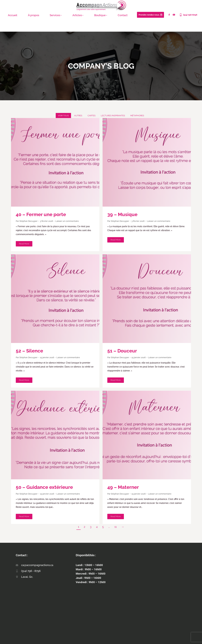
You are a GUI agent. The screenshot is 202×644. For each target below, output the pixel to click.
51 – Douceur (122, 351)
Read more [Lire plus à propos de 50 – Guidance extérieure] (24, 516)
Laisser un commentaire (67, 221)
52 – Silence (29, 351)
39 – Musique (122, 214)
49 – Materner (123, 487)
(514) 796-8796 (188, 15)
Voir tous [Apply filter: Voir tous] (63, 116)
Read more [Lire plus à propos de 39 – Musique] (116, 240)
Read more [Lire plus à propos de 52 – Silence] (24, 380)
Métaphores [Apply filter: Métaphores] (137, 116)
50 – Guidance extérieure (44, 487)
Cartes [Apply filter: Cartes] (92, 116)
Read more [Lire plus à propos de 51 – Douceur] (116, 380)
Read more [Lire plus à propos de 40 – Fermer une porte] (24, 244)
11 (116, 527)
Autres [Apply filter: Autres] (78, 116)
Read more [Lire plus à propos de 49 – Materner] (116, 516)
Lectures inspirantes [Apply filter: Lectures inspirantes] (113, 116)
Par (27, 221)
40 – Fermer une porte (41, 214)
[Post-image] (55, 162)
